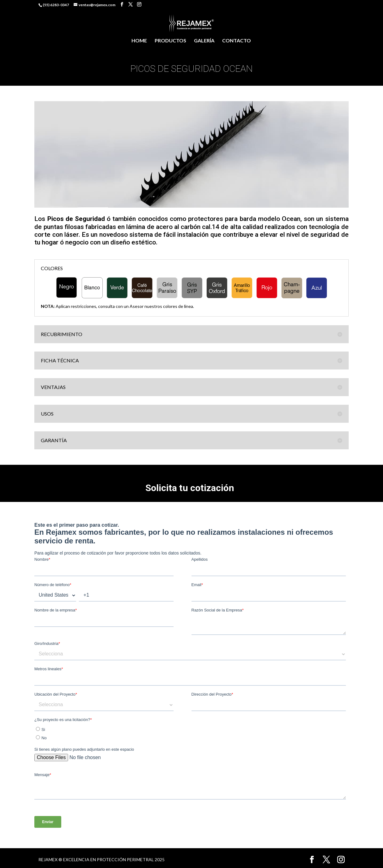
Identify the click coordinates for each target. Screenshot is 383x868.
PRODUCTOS (170, 41)
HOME (139, 41)
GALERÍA (204, 41)
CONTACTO (237, 41)
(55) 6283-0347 (56, 5)
